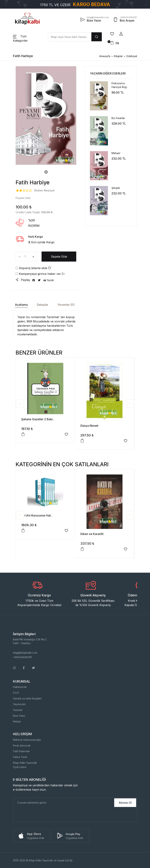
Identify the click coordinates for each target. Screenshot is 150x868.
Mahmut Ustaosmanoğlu (27, 740)
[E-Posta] (63, 803)
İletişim (17, 721)
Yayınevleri (19, 704)
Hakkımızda (20, 687)
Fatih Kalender (21, 751)
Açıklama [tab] (21, 305)
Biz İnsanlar (118, 118)
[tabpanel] (46, 115)
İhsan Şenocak (22, 745)
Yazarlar (18, 710)
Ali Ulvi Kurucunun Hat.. (37, 515)
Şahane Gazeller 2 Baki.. (38, 419)
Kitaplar (118, 56)
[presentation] (40, 815)
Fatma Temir (20, 757)
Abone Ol (125, 803)
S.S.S (16, 693)
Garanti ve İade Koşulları (27, 698)
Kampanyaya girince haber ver (40, 274)
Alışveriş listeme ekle (33, 268)
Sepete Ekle (59, 257)
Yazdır (49, 280)
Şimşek (116, 188)
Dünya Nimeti (89, 426)
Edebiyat (132, 56)
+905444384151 (22, 657)
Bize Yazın (19, 716)
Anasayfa (105, 56)
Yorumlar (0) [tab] (66, 305)
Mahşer (116, 153)
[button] (121, 34)
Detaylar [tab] (43, 305)
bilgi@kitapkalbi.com (25, 653)
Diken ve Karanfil (92, 534)
